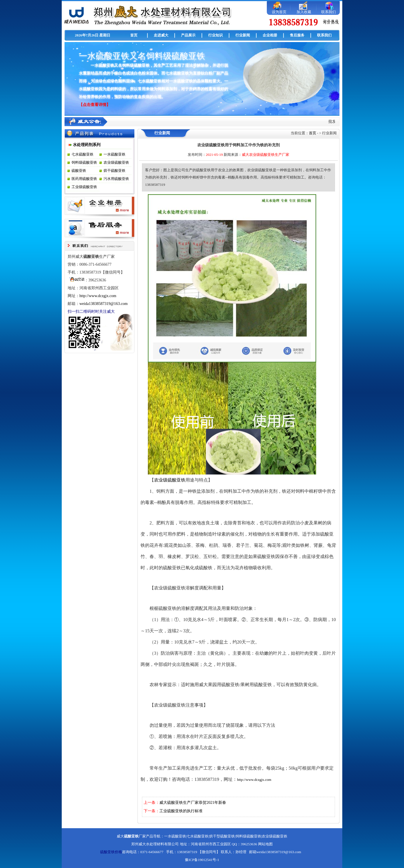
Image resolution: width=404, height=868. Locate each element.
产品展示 (188, 35)
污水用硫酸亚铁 (116, 179)
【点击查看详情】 (95, 105)
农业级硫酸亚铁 (116, 162)
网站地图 (265, 844)
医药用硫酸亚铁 (84, 179)
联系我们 (329, 12)
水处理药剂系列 (87, 145)
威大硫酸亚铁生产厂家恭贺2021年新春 (193, 803)
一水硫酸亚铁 (114, 154)
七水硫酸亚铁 (82, 154)
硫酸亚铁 (79, 171)
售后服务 (297, 35)
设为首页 (279, 12)
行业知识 (215, 35)
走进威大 (161, 35)
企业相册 (270, 35)
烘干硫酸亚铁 (114, 171)
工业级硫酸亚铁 (84, 187)
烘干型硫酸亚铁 (222, 836)
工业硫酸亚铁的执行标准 (181, 811)
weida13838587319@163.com (104, 304)
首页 (134, 35)
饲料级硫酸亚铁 (84, 162)
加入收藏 (304, 12)
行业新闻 (243, 35)
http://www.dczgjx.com (98, 296)
